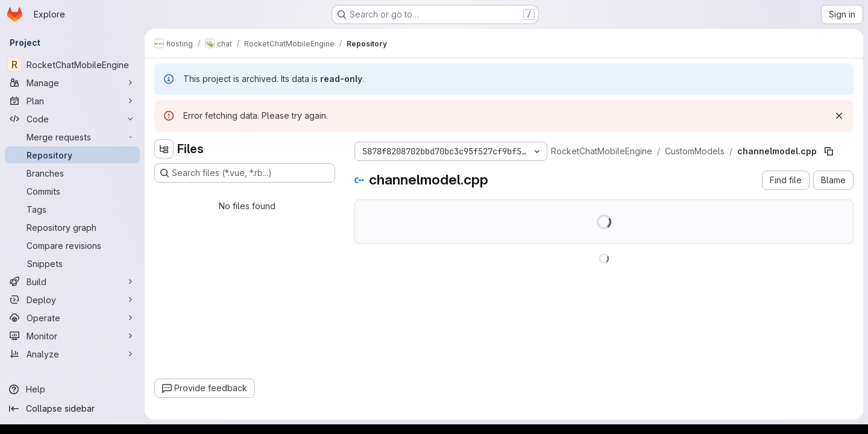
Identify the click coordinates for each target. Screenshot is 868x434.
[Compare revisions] (72, 245)
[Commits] (72, 191)
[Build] (72, 281)
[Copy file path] (829, 151)
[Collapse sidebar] (72, 409)
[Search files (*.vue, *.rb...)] (245, 173)
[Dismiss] (839, 116)
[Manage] (72, 83)
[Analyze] (72, 354)
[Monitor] (72, 336)
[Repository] (72, 155)
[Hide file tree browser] (164, 149)
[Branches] (72, 173)
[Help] (72, 389)
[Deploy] (72, 300)
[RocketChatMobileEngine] (72, 64)
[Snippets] (72, 263)
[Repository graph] (72, 227)
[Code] (72, 119)
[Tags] (72, 209)
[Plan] (72, 101)
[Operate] (72, 318)
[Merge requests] (72, 137)
